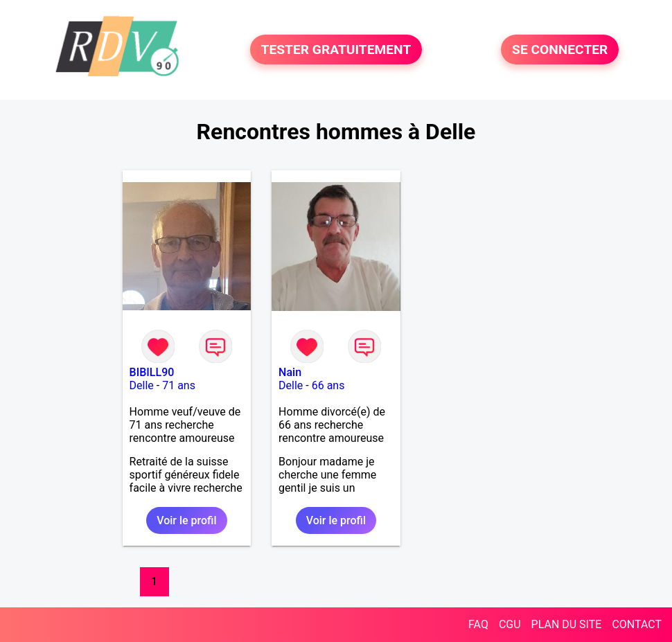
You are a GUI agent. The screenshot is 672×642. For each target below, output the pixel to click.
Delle (142, 385)
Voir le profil (186, 520)
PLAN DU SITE (567, 624)
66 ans (328, 385)
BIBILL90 (152, 372)
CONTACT (637, 624)
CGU (510, 624)
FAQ (478, 624)
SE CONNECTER (560, 50)
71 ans (179, 385)
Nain (290, 372)
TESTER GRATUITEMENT (336, 50)
